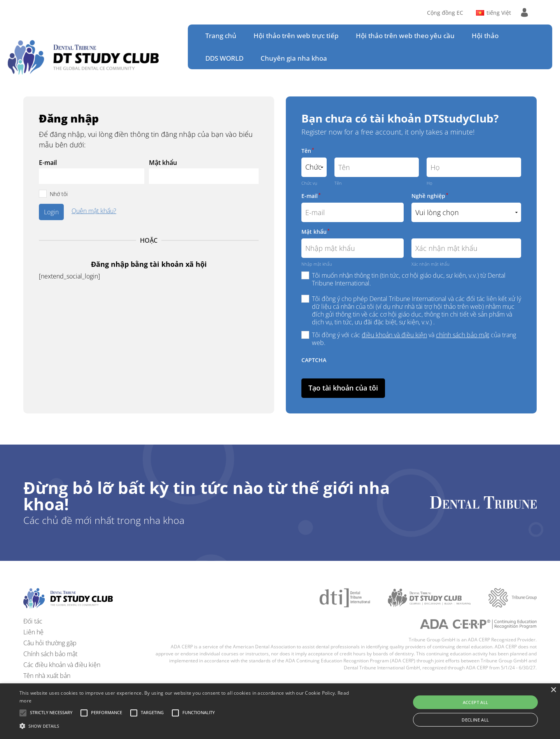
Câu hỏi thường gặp (50, 643)
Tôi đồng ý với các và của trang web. (414, 339)
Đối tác (33, 621)
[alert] (280, 711)
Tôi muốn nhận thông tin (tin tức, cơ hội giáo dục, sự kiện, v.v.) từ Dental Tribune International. (409, 279)
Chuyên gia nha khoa (294, 58)
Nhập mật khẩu (317, 264)
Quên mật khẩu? (94, 211)
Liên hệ (33, 632)
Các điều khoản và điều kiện (62, 665)
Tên (308, 151)
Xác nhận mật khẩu (430, 264)
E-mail (48, 163)
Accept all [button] (476, 702)
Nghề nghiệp (430, 196)
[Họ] (474, 167)
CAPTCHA (314, 360)
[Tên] (377, 167)
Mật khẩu (163, 163)
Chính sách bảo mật (50, 654)
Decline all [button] (475, 720)
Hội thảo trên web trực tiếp (296, 36)
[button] (51, 713)
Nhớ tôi (59, 194)
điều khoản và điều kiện (394, 335)
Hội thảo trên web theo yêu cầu (405, 36)
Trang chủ (221, 36)
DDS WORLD (224, 58)
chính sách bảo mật (463, 335)
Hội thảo (485, 36)
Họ (429, 183)
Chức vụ (309, 183)
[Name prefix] (314, 167)
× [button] (553, 690)
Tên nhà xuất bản (47, 676)
